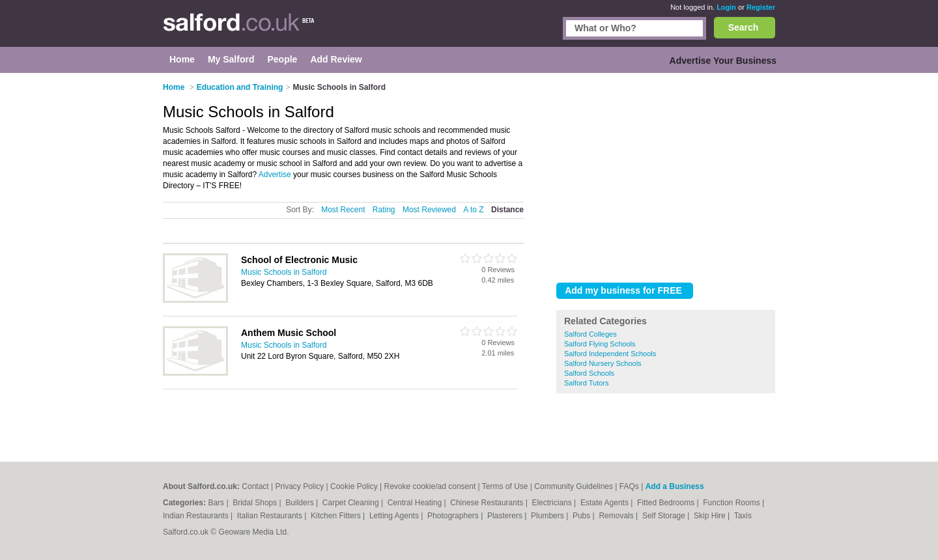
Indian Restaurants (197, 516)
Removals (617, 516)
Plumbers (548, 516)
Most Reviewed (429, 210)
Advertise (275, 175)
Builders (301, 503)
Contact (255, 486)
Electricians (553, 503)
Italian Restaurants (271, 516)
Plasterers (506, 516)
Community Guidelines (574, 486)
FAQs (629, 486)
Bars (217, 503)
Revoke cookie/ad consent (430, 486)
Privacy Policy (300, 486)
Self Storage (665, 516)
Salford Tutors (586, 383)
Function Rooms (732, 503)
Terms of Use (505, 486)
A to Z (473, 210)
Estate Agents (605, 503)
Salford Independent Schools (610, 354)
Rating (384, 210)
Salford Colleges (590, 334)
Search (744, 27)
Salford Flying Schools (600, 344)
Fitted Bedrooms (667, 503)
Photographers (454, 516)
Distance (507, 210)
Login (726, 7)
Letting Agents (395, 516)
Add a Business (675, 486)
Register (761, 7)
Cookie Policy (354, 486)
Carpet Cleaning (352, 503)
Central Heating (416, 503)
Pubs (583, 516)
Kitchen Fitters (337, 516)
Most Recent (343, 210)
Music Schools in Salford (284, 272)
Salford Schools (589, 373)
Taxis (743, 516)
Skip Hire (711, 516)
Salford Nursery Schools (603, 363)
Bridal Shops (256, 503)
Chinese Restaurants (488, 503)
